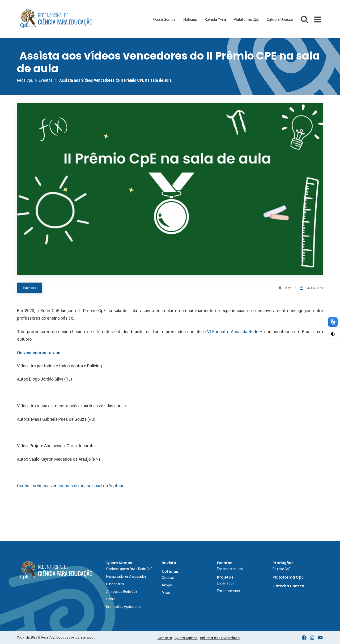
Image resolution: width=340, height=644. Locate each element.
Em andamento (229, 591)
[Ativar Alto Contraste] (333, 334)
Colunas (168, 578)
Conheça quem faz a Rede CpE (129, 569)
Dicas (166, 593)
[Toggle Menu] (318, 19)
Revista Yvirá (215, 19)
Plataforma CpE (246, 19)
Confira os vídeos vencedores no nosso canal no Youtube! (71, 486)
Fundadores (115, 584)
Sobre (111, 599)
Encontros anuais (230, 569)
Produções (283, 563)
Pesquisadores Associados (126, 576)
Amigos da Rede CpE (122, 592)
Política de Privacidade (220, 638)
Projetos (225, 577)
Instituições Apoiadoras (124, 607)
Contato (165, 638)
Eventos (30, 288)
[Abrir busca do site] (304, 19)
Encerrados (225, 583)
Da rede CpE (282, 569)
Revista (169, 563)
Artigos (167, 585)
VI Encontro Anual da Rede (233, 332)
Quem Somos (164, 19)
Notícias (190, 19)
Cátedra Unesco (280, 19)
